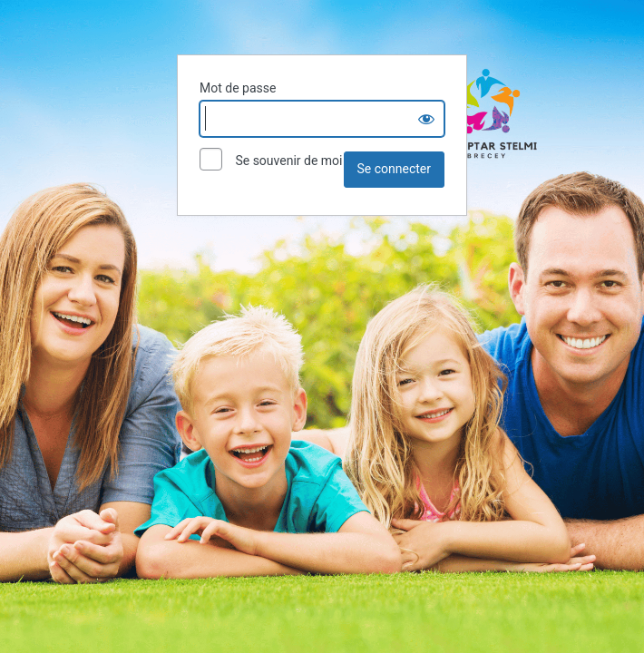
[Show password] (426, 119)
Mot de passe (238, 88)
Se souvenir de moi (271, 161)
